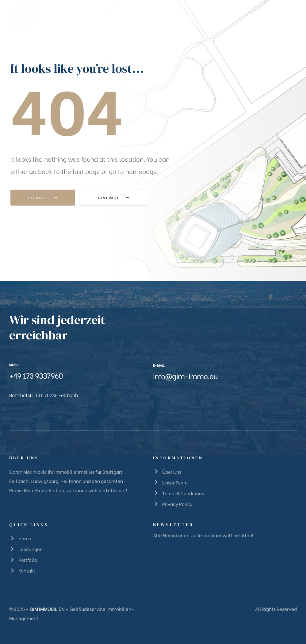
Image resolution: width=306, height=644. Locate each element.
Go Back (43, 198)
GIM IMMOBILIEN (47, 609)
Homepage (113, 198)
